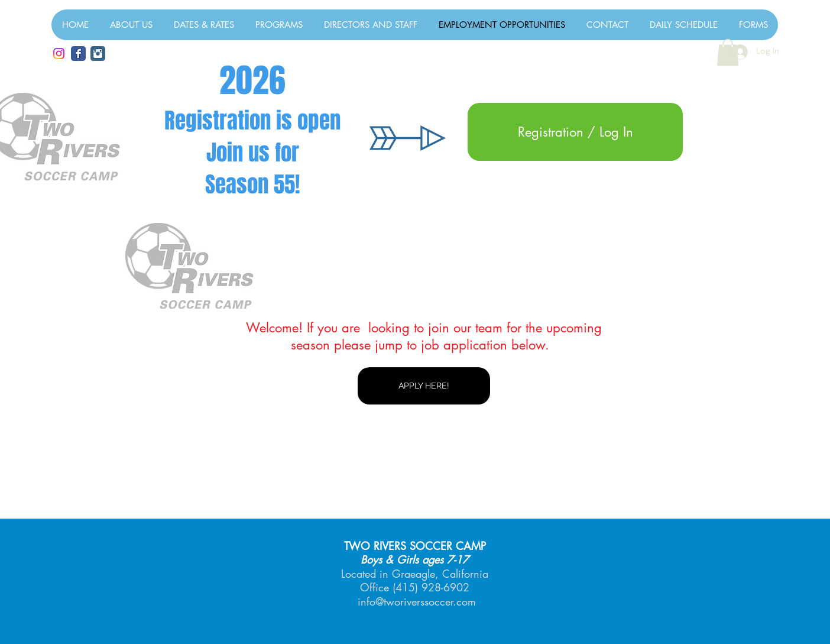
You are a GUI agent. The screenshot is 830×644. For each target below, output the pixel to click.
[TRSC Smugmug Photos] (98, 54)
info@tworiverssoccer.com (417, 601)
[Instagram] (59, 54)
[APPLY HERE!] (424, 386)
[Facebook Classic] (78, 54)
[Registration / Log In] (575, 132)
